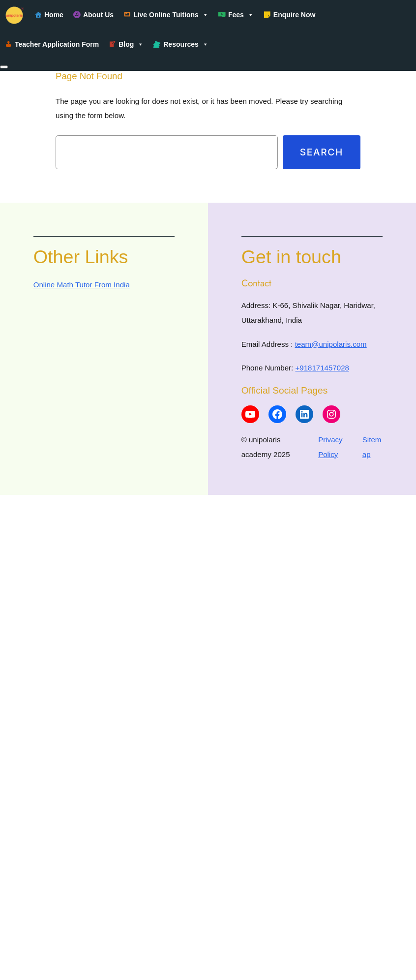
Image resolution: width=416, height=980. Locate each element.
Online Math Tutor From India (82, 285)
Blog (131, 44)
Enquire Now (295, 15)
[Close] (4, 67)
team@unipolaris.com (331, 344)
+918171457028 (322, 368)
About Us (98, 15)
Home (54, 15)
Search (322, 152)
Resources (186, 44)
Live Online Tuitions (171, 15)
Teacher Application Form (57, 44)
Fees (241, 15)
